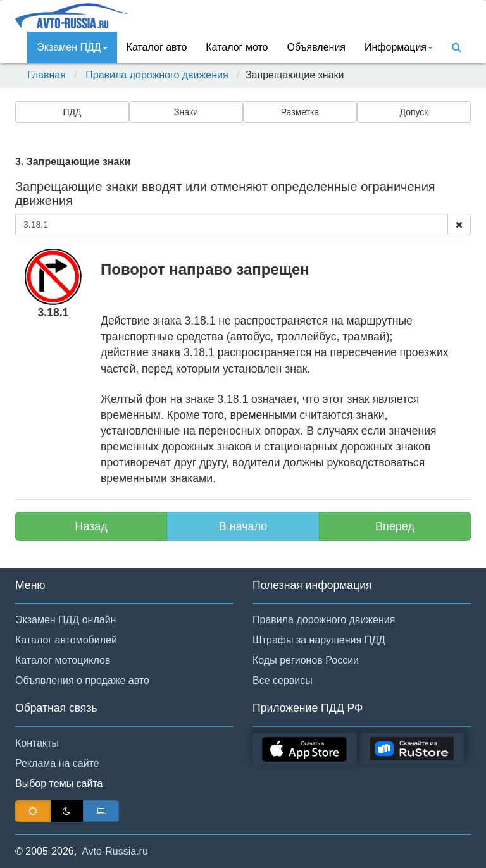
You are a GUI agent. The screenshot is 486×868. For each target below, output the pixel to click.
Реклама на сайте (57, 763)
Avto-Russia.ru (115, 851)
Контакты (37, 743)
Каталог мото (237, 47)
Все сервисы (283, 680)
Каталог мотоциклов (63, 660)
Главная (47, 75)
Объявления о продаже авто (82, 680)
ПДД (72, 112)
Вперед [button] (395, 526)
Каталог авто (157, 47)
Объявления (316, 47)
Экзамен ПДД (72, 47)
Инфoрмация (399, 47)
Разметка (300, 112)
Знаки (186, 112)
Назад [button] (91, 526)
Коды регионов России (306, 660)
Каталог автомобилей (66, 640)
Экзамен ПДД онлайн (65, 620)
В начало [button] (243, 526)
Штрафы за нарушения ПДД (319, 640)
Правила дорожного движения (157, 75)
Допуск (414, 112)
